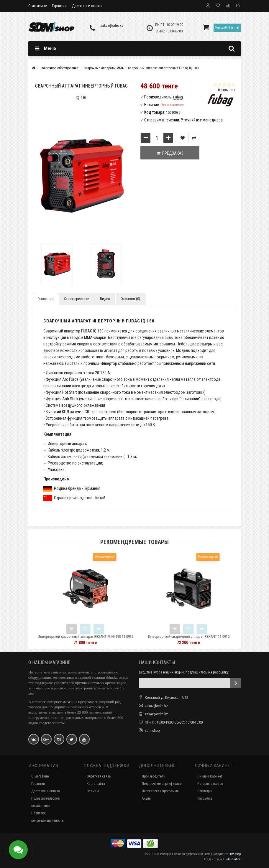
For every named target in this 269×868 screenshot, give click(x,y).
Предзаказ (170, 153)
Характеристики (77, 299)
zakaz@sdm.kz (112, 26)
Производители (154, 776)
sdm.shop (152, 731)
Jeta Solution (233, 859)
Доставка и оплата (87, 6)
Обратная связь (99, 776)
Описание (45, 299)
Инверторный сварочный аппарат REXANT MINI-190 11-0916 (100, 636)
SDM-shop (235, 854)
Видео (105, 299)
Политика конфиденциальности (47, 817)
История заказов (210, 784)
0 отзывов (226, 90)
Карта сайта (96, 784)
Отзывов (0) (130, 299)
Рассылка (205, 798)
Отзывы (93, 791)
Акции (146, 798)
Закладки (205, 791)
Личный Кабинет (210, 776)
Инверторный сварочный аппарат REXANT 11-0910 (203, 636)
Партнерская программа (160, 791)
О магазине (37, 6)
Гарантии (59, 6)
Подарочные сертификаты (162, 784)
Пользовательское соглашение (45, 802)
